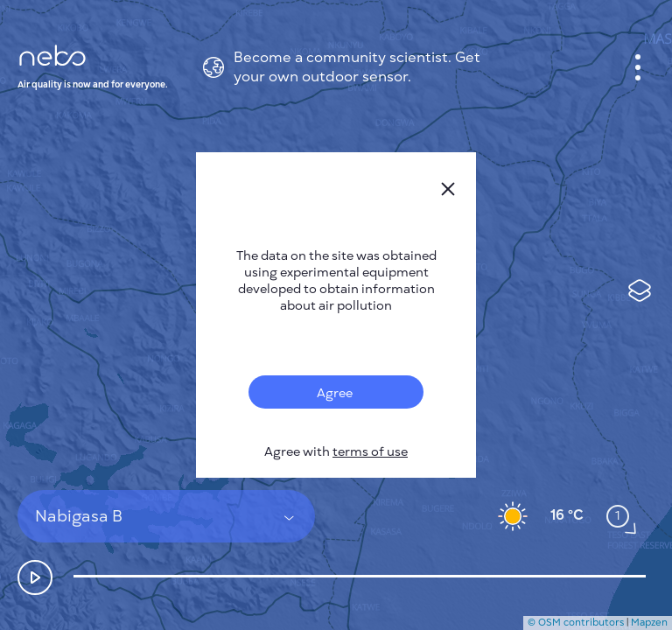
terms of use (370, 452)
